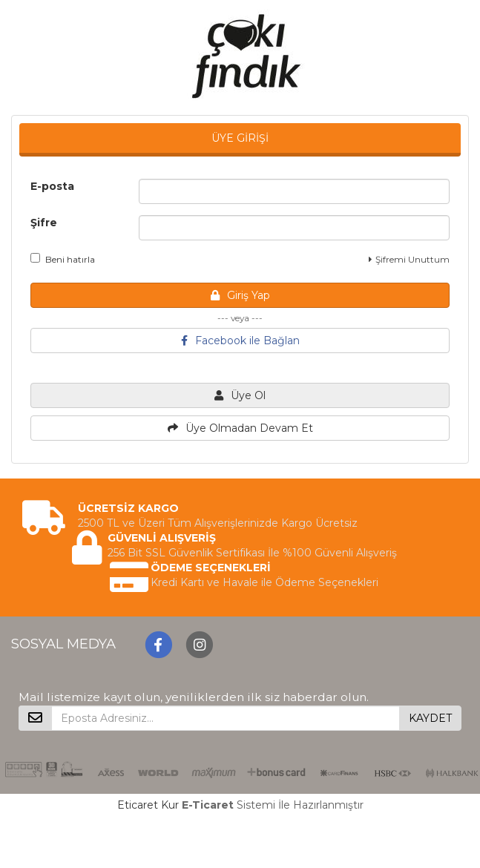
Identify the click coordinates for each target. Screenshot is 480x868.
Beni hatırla (63, 259)
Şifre (44, 223)
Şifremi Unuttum (409, 259)
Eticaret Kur (148, 805)
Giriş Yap (240, 295)
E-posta (52, 186)
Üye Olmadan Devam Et (240, 428)
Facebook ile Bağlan (240, 341)
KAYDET (430, 718)
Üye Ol (240, 395)
